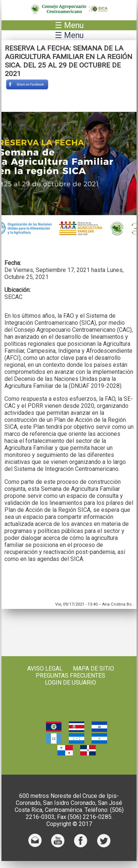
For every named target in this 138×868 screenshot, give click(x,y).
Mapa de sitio (93, 669)
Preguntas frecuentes (70, 676)
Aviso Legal (45, 669)
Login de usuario (70, 683)
